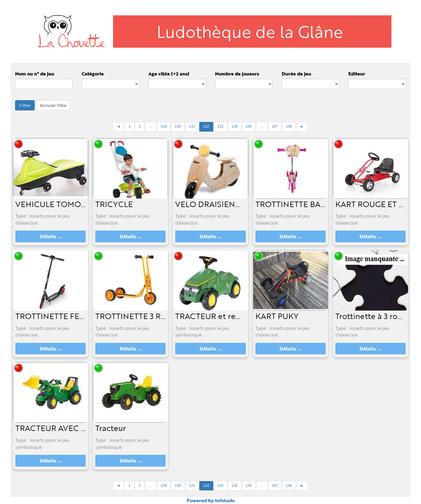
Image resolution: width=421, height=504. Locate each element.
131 (192, 126)
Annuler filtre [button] (53, 105)
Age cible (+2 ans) (169, 74)
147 (275, 126)
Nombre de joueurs (237, 74)
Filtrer (25, 105)
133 (220, 126)
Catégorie (93, 74)
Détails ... (51, 236)
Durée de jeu (296, 74)
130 (178, 126)
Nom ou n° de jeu (35, 74)
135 (249, 126)
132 (206, 126)
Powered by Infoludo (211, 500)
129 (164, 126)
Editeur (357, 74)
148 (289, 126)
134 (235, 126)
